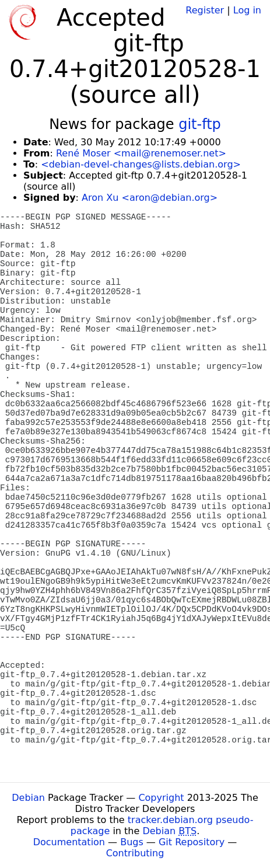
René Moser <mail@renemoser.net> (141, 153)
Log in (247, 10)
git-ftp (200, 124)
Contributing (135, 853)
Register (205, 10)
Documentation (69, 842)
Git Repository (192, 842)
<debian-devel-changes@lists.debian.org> (141, 164)
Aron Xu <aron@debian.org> (150, 198)
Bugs (132, 842)
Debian (28, 798)
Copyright (161, 798)
